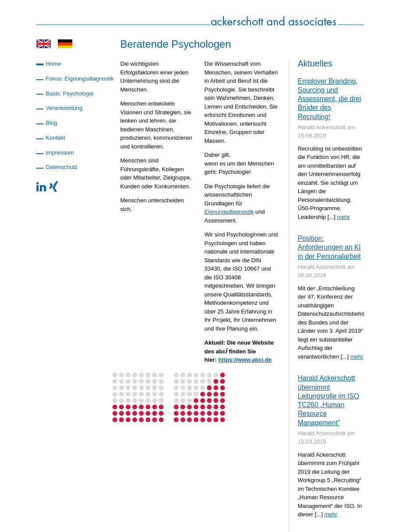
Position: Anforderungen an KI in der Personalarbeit (329, 247)
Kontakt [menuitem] (56, 138)
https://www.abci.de (245, 360)
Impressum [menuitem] (60, 153)
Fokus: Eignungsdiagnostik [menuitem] (80, 79)
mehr (343, 217)
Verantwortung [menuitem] (64, 108)
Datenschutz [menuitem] (62, 167)
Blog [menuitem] (52, 123)
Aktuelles (315, 63)
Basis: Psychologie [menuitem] (70, 93)
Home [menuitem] (54, 64)
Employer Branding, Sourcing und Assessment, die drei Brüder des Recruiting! (330, 99)
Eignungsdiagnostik (229, 212)
